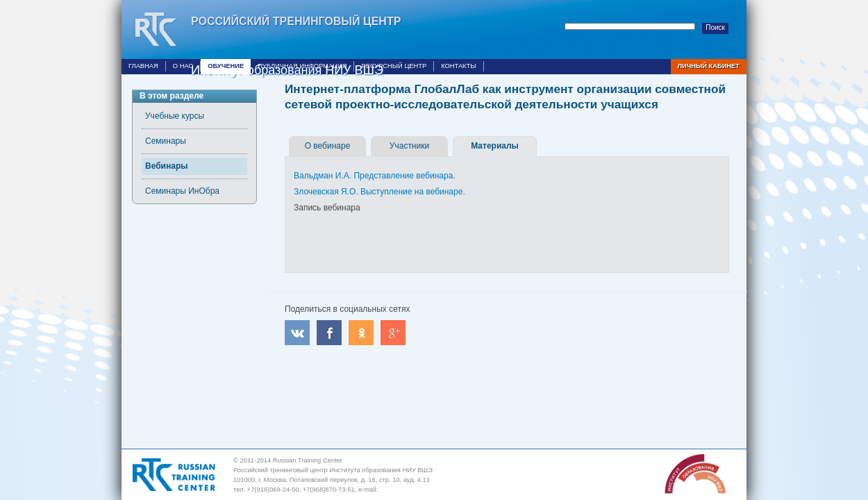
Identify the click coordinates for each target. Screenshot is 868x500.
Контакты (458, 66)
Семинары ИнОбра (182, 191)
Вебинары (166, 166)
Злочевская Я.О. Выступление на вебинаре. (379, 192)
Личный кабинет (709, 66)
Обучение (226, 66)
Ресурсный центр (394, 66)
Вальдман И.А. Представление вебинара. (375, 176)
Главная (143, 66)
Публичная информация (302, 66)
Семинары (166, 141)
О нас (183, 66)
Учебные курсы (175, 116)
